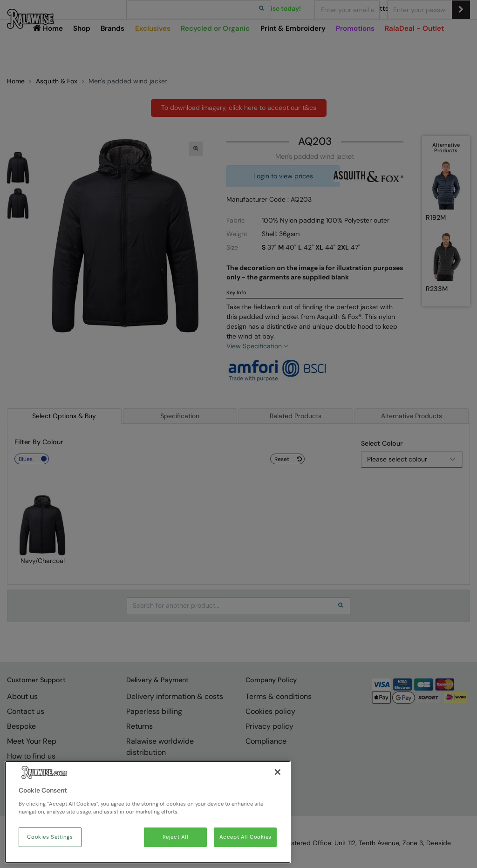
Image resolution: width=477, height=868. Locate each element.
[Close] (278, 772)
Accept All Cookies (245, 837)
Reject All (176, 837)
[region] (148, 812)
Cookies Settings (50, 837)
